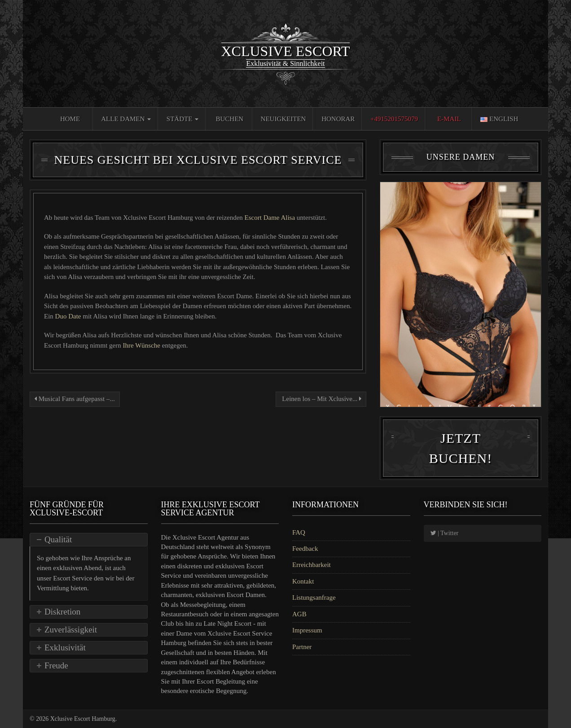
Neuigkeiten (283, 119)
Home (70, 119)
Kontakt (303, 581)
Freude (56, 665)
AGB (299, 614)
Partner (302, 647)
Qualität (58, 539)
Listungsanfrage (314, 597)
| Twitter (445, 533)
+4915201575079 (394, 119)
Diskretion (62, 612)
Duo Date (69, 316)
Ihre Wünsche (143, 345)
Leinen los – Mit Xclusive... (321, 399)
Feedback (305, 549)
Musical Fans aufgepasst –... (75, 399)
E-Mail (449, 119)
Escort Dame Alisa (271, 218)
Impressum (307, 630)
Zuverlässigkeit (71, 630)
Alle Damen (126, 119)
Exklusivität (65, 647)
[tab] (89, 540)
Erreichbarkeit (312, 565)
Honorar (338, 119)
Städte (182, 119)
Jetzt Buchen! (461, 448)
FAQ (299, 532)
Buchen (230, 119)
